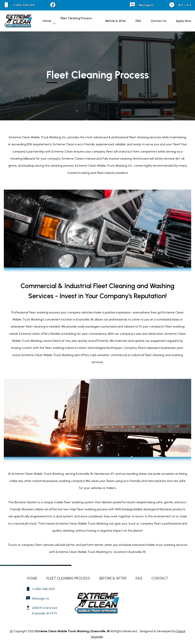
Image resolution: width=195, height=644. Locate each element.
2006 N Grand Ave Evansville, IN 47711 (45, 611)
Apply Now (184, 21)
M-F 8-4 (180, 5)
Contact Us (159, 21)
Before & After (116, 21)
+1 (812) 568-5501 (19, 5)
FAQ (138, 21)
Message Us (142, 5)
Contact (160, 578)
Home (47, 21)
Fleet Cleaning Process (76, 18)
